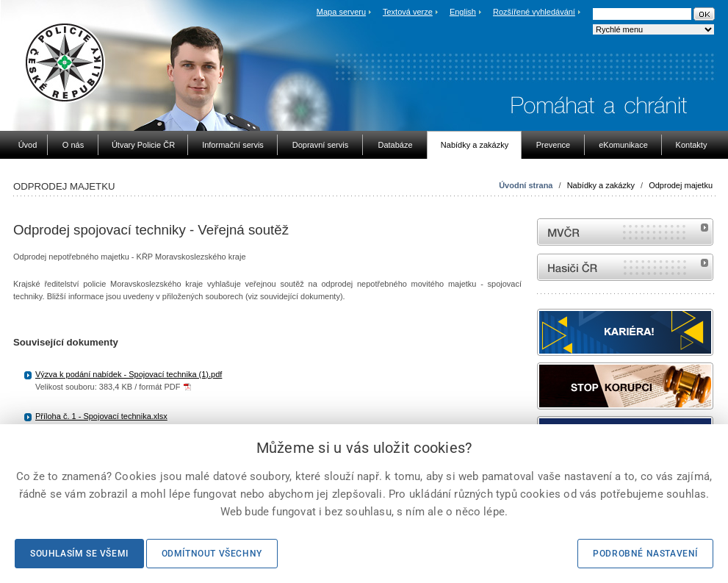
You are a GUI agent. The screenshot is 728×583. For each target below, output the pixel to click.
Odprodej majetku (681, 185)
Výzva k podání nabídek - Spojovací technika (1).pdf (129, 374)
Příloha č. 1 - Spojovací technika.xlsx (101, 416)
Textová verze (408, 12)
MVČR (625, 232)
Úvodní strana (526, 185)
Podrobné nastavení (645, 554)
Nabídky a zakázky (601, 185)
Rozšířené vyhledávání (534, 12)
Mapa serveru (341, 12)
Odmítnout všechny (212, 554)
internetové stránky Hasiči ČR (625, 267)
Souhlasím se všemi (79, 554)
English (463, 12)
